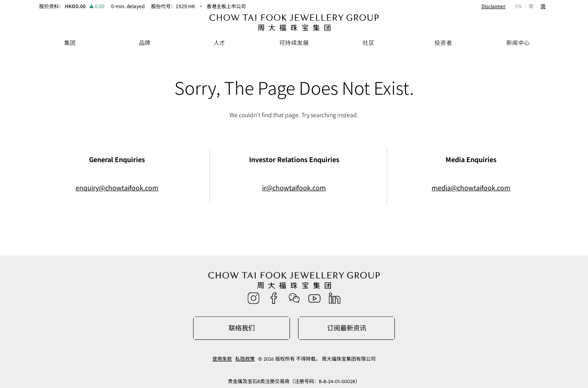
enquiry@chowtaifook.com (117, 188)
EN (519, 6)
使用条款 (222, 359)
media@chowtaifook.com (471, 188)
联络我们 (242, 328)
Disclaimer (493, 6)
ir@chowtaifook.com (294, 188)
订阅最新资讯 (347, 328)
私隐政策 (245, 359)
